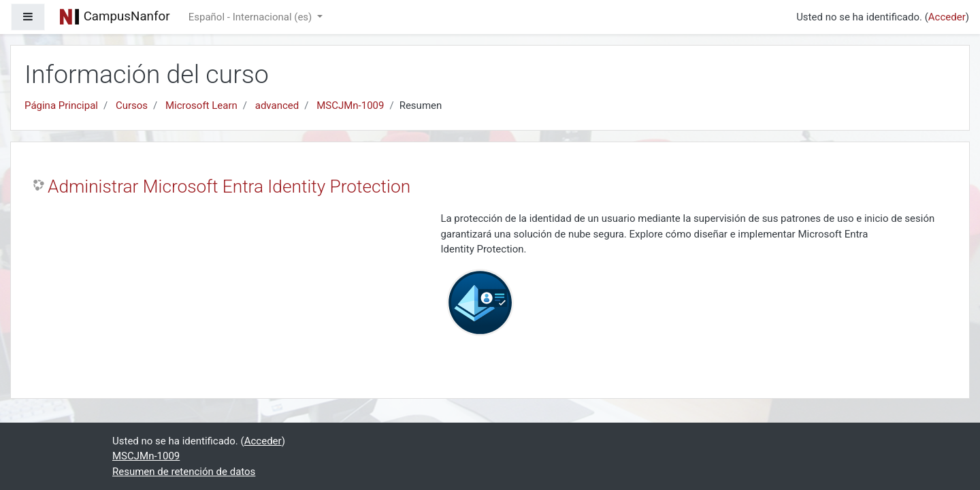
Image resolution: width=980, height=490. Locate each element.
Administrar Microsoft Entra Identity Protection (229, 186)
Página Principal (61, 105)
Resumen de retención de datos (184, 472)
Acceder (947, 17)
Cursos (132, 105)
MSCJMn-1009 (350, 105)
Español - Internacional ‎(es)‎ (251, 17)
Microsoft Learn (201, 105)
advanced (277, 105)
